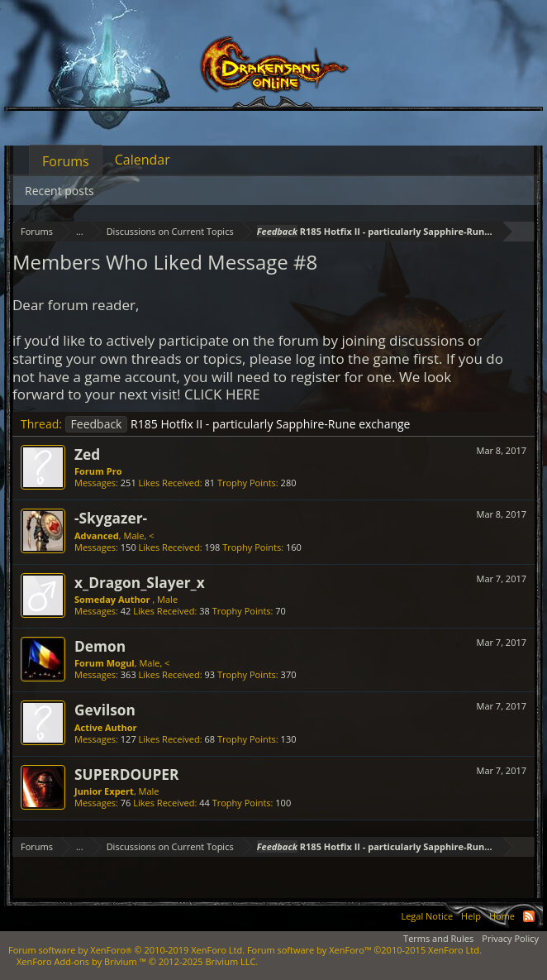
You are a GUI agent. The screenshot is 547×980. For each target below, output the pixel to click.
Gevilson (105, 710)
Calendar (143, 160)
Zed (87, 454)
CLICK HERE (222, 394)
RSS (529, 916)
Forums (66, 161)
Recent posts (59, 191)
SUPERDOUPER (126, 774)
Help (471, 916)
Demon (100, 646)
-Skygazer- (111, 518)
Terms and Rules (438, 938)
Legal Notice (427, 916)
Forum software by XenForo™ (364, 950)
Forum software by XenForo (126, 950)
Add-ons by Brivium (137, 961)
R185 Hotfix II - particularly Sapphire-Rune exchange (238, 424)
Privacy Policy (510, 938)
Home (502, 916)
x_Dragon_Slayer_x (140, 582)
